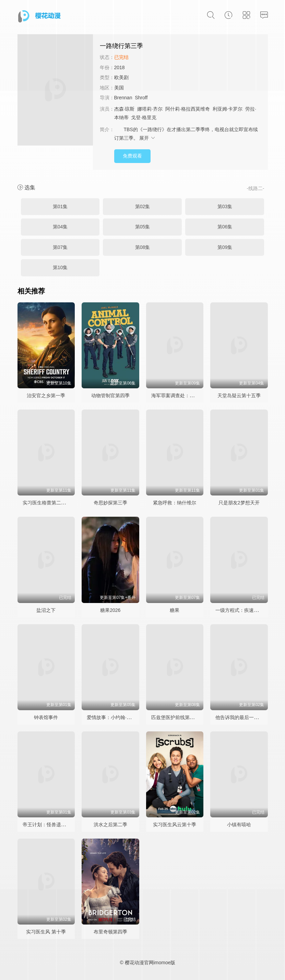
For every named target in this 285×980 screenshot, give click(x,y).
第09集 (225, 247)
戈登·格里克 (144, 117)
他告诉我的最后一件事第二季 (247, 717)
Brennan (123, 98)
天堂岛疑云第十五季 (239, 395)
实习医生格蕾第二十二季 (49, 503)
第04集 (60, 227)
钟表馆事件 (46, 717)
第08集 (143, 247)
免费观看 (132, 156)
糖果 (175, 610)
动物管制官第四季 (110, 395)
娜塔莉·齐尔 (150, 109)
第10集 (60, 267)
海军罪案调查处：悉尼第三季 (182, 395)
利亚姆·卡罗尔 (228, 109)
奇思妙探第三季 (110, 503)
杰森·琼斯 (124, 109)
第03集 (225, 206)
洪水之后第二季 (110, 825)
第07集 (60, 247)
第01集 (60, 206)
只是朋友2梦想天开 (239, 503)
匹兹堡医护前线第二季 (175, 717)
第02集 (143, 206)
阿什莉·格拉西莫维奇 (188, 109)
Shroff (141, 98)
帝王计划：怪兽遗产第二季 (51, 825)
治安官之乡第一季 (46, 395)
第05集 (143, 227)
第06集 (225, 227)
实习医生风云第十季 (175, 825)
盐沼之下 (46, 610)
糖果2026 (110, 610)
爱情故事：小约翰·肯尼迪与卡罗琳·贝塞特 (131, 717)
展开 (147, 138)
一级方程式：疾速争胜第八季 (247, 610)
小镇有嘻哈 (239, 825)
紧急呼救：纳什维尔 (175, 503)
